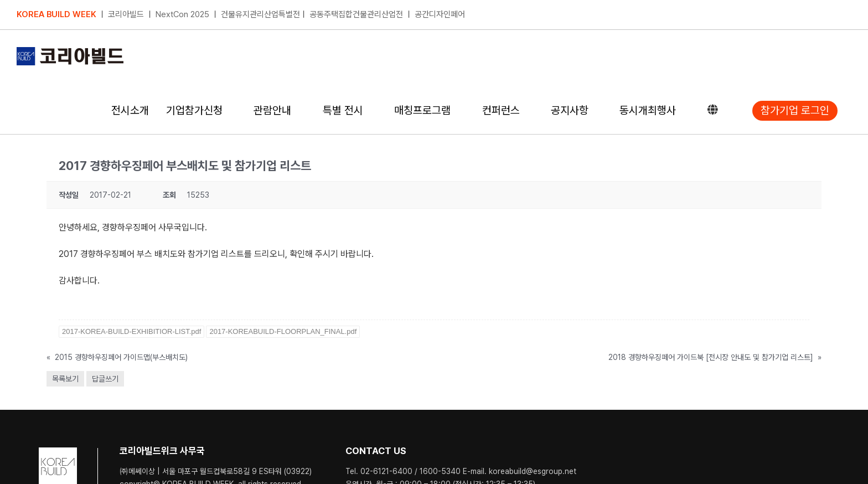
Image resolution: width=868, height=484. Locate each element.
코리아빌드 (126, 14)
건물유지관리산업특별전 (260, 14)
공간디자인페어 (440, 14)
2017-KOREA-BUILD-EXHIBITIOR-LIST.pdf (131, 331)
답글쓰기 (105, 378)
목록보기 (65, 378)
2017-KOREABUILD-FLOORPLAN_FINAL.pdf (283, 331)
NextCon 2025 (182, 14)
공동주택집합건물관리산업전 (356, 14)
